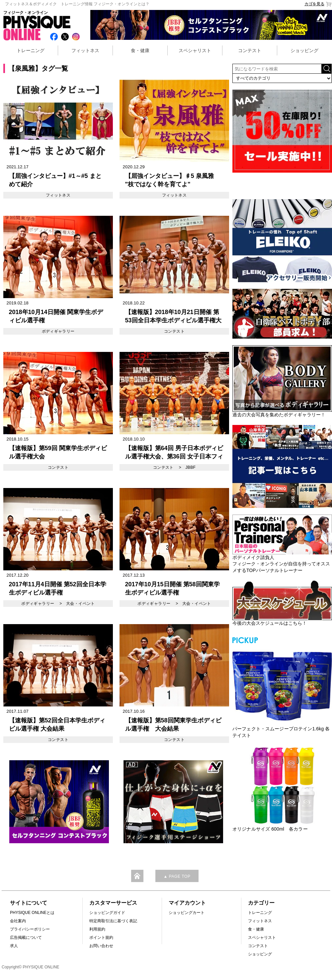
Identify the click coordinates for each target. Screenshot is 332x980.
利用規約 (97, 929)
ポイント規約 (101, 938)
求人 (14, 946)
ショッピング (304, 50)
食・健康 (140, 50)
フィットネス (85, 50)
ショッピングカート (187, 913)
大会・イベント (81, 604)
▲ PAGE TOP (177, 876)
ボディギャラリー (58, 331)
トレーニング (31, 50)
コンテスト (250, 50)
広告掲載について (26, 938)
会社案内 (18, 921)
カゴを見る (318, 4)
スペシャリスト (195, 50)
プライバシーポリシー (30, 929)
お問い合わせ (101, 946)
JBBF (190, 467)
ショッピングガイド (107, 913)
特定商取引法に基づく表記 (113, 921)
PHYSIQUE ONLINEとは (32, 913)
